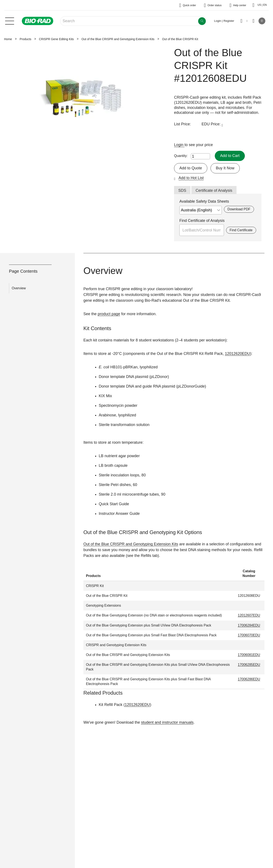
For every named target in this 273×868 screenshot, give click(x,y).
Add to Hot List (191, 178)
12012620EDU (237, 354)
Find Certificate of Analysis (202, 221)
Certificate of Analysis (214, 190)
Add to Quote (191, 168)
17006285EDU (249, 665)
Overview (19, 288)
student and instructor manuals (167, 722)
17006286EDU (249, 679)
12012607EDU (249, 615)
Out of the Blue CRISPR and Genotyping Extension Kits (118, 39)
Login (179, 145)
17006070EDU (249, 635)
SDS (182, 190)
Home (8, 39)
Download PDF (239, 209)
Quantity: (181, 156)
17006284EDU (249, 625)
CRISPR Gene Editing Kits (56, 39)
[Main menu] (10, 20)
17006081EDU (249, 655)
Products (25, 39)
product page (109, 314)
